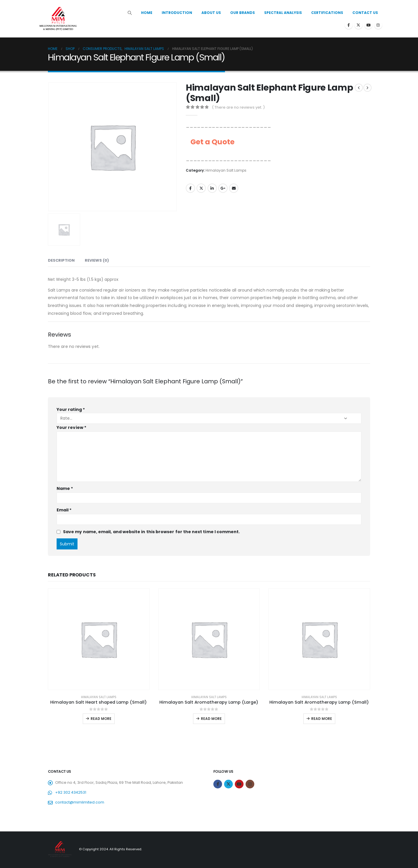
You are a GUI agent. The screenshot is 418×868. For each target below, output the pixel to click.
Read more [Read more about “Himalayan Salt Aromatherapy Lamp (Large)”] (211, 719)
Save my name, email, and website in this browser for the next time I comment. (151, 532)
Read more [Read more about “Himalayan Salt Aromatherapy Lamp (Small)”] (322, 719)
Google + (223, 188)
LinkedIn (212, 188)
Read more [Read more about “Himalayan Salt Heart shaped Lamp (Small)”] (101, 719)
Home (147, 13)
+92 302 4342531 (71, 792)
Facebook (190, 188)
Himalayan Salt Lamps (226, 170)
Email (234, 188)
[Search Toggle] (130, 13)
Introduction (177, 13)
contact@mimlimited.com (80, 802)
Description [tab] (61, 260)
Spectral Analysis (283, 13)
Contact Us (365, 13)
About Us (211, 13)
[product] (99, 639)
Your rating (71, 409)
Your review (71, 427)
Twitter (201, 188)
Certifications (327, 13)
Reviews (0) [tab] (97, 260)
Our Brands (243, 13)
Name (65, 488)
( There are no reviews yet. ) (238, 107)
